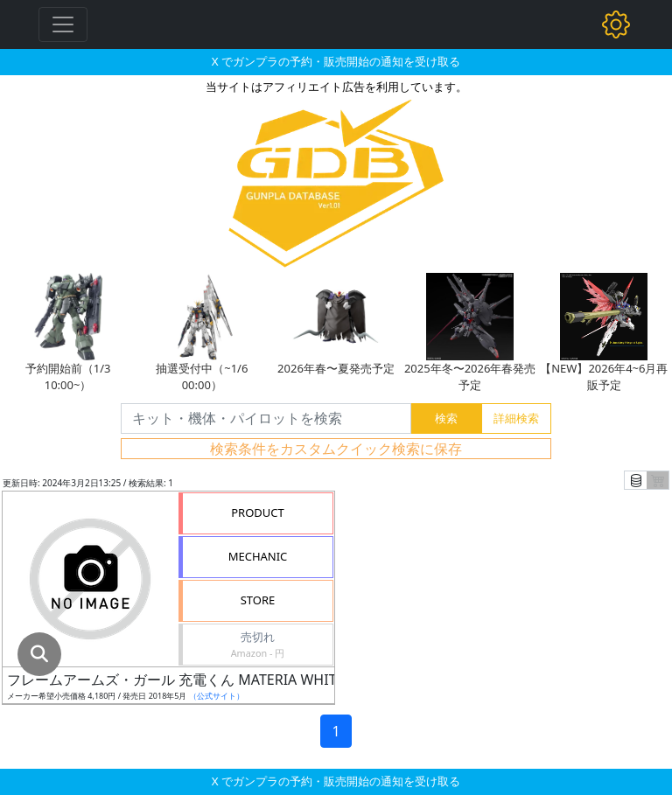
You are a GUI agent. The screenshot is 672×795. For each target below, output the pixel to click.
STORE (258, 600)
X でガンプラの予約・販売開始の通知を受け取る (336, 61)
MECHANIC (258, 556)
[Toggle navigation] (63, 24)
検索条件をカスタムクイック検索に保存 (336, 449)
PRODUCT (258, 513)
